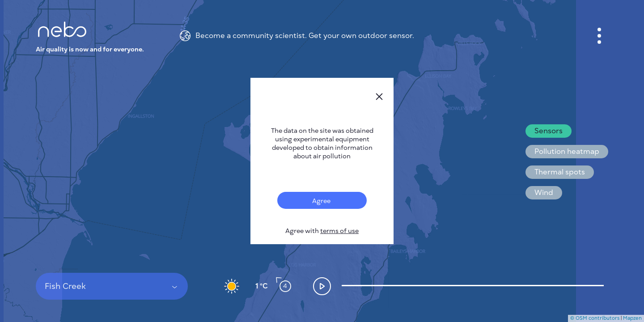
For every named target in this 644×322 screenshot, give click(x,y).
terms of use (339, 231)
